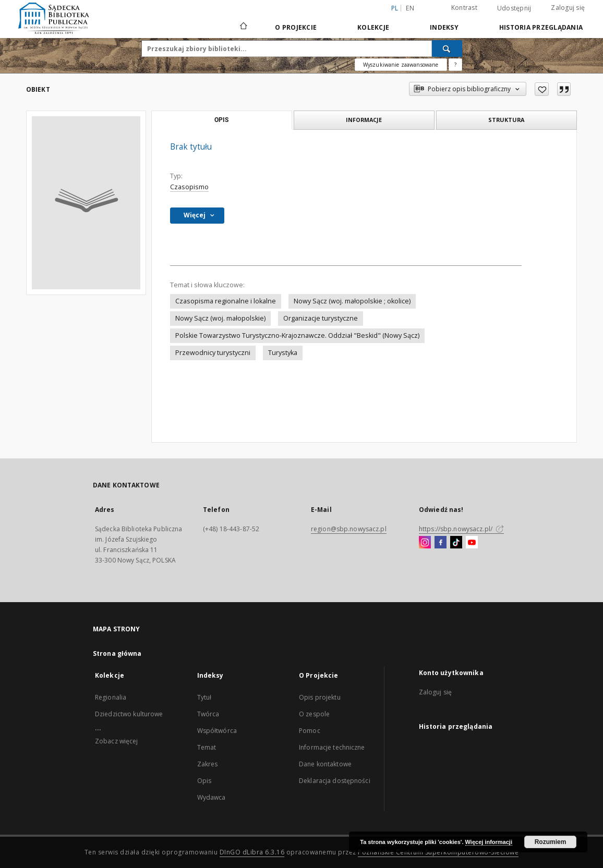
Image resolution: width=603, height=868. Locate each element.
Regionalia (111, 697)
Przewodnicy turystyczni (213, 353)
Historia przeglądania (541, 27)
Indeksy (444, 27)
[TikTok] (456, 543)
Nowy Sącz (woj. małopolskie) (220, 318)
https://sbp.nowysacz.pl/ (461, 529)
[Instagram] (425, 543)
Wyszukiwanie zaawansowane (401, 65)
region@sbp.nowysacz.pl (349, 529)
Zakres (208, 764)
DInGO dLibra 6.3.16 (252, 852)
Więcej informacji (489, 842)
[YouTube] (472, 543)
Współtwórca (217, 731)
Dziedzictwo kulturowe (129, 714)
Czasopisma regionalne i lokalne (226, 301)
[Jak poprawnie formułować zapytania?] (455, 65)
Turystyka (283, 353)
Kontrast (464, 8)
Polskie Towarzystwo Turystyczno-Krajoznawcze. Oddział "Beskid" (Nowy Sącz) (297, 335)
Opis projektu (320, 697)
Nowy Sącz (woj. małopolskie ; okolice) (352, 301)
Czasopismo (189, 187)
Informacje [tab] (364, 120)
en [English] (410, 8)
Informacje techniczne (332, 747)
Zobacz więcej (117, 741)
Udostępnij (514, 8)
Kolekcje (373, 27)
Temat (207, 747)
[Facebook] (441, 543)
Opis (204, 781)
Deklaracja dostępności (335, 781)
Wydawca (212, 797)
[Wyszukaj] (447, 48)
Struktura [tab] (506, 120)
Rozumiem (551, 842)
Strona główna (117, 653)
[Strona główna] (243, 27)
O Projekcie (296, 27)
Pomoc (310, 731)
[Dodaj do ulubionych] (542, 89)
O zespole (314, 714)
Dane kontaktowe (325, 764)
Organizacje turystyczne (321, 318)
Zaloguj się (568, 8)
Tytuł (204, 697)
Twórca (208, 714)
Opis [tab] (221, 120)
